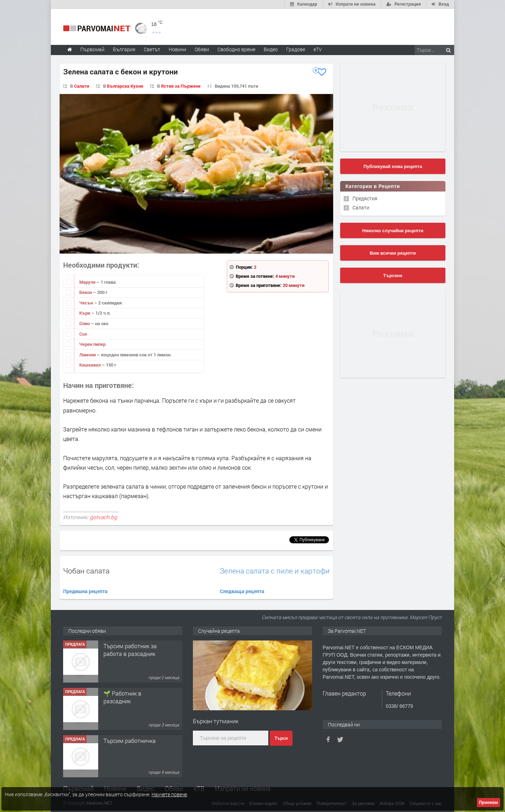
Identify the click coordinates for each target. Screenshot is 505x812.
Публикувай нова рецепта (393, 166)
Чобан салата (86, 571)
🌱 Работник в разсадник (122, 697)
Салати (82, 86)
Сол (83, 334)
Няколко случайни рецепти (393, 231)
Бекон (86, 292)
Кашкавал (90, 365)
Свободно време (236, 49)
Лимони (88, 355)
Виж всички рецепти (393, 253)
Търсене (393, 276)
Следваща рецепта (242, 591)
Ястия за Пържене (181, 86)
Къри (85, 313)
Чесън (87, 303)
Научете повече (169, 794)
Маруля (88, 282)
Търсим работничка (130, 741)
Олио (85, 323)
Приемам (489, 803)
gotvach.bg (103, 517)
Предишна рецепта (85, 591)
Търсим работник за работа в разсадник (130, 650)
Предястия (365, 198)
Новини (177, 49)
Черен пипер (92, 344)
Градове (296, 49)
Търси (281, 738)
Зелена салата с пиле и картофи (275, 571)
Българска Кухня (125, 86)
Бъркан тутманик (216, 721)
